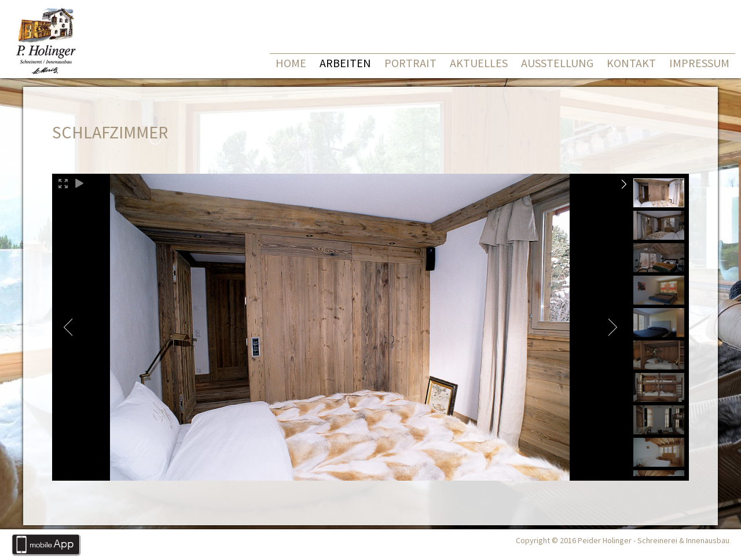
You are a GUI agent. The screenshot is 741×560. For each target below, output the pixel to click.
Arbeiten (345, 63)
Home (291, 63)
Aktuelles (479, 63)
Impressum (699, 63)
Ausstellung (557, 63)
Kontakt (631, 63)
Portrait (410, 63)
